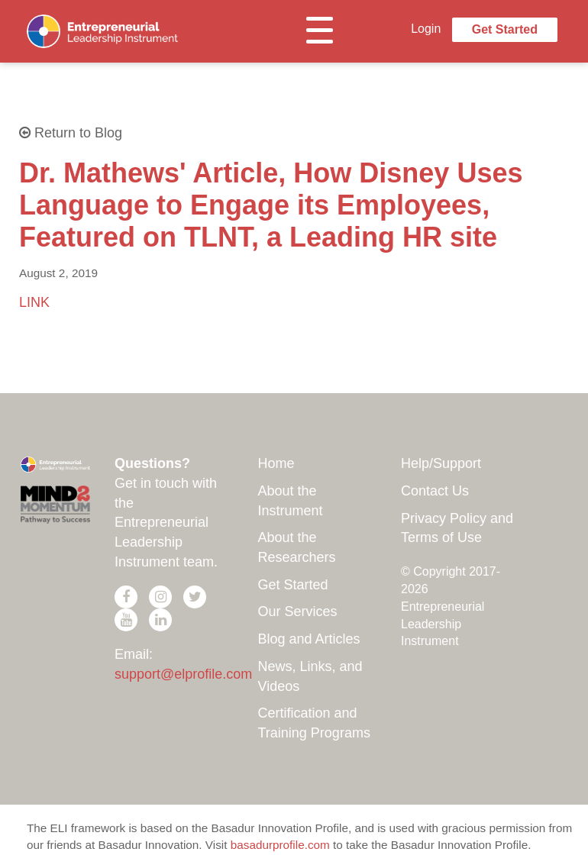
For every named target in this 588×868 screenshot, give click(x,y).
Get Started (505, 29)
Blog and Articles (309, 639)
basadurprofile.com (280, 845)
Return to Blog (71, 133)
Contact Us (435, 491)
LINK (34, 302)
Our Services (298, 611)
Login (426, 29)
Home (276, 463)
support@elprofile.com (183, 674)
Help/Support (441, 463)
